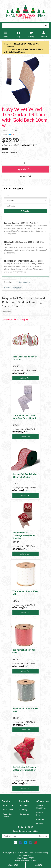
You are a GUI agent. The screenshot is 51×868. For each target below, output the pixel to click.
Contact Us (24, 814)
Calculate (26, 211)
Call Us (38, 865)
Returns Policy (40, 814)
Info (36, 145)
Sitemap (40, 824)
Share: (9, 135)
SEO (20, 855)
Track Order (8, 810)
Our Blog (23, 810)
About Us (24, 805)
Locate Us (13, 865)
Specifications (25, 282)
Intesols (29, 855)
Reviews (13, 288)
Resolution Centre (7, 815)
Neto (34, 861)
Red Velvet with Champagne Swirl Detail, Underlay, (24, 535)
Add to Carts (26, 169)
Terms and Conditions (41, 807)
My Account (8, 805)
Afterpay (40, 819)
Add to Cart (25, 378)
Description (9, 282)
